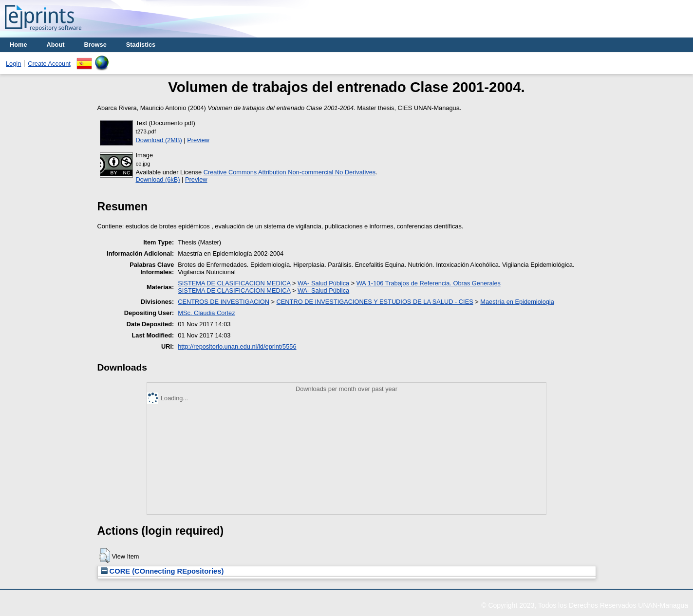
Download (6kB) (158, 179)
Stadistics (141, 45)
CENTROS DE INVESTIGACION (224, 302)
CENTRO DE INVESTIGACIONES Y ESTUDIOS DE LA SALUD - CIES (375, 302)
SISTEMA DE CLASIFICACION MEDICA (234, 283)
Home (19, 45)
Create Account (49, 64)
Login (13, 64)
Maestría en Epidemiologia (517, 302)
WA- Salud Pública (323, 283)
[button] (104, 556)
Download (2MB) (159, 140)
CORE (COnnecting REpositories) (162, 571)
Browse (95, 45)
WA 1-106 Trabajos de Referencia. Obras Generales (429, 283)
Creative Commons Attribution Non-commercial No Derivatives (290, 172)
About (56, 45)
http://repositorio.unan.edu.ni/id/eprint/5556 (237, 346)
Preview (198, 140)
